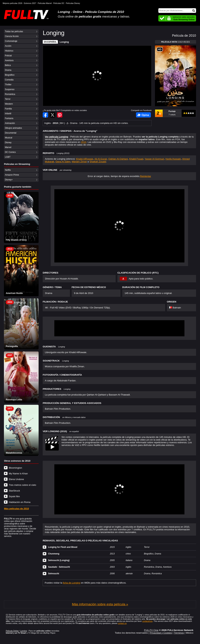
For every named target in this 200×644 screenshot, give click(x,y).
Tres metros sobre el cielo (22, 485)
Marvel (8, 147)
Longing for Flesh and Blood (63, 547)
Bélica (8, 65)
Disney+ (9, 180)
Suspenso (10, 89)
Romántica (10, 94)
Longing (64, 42)
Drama (8, 70)
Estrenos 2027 (30, 3)
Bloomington (15, 468)
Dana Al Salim (63, 162)
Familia (8, 109)
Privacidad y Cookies (161, 633)
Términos (179, 633)
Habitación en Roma (20, 502)
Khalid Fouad (136, 159)
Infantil (8, 114)
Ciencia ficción (12, 36)
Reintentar (145, 176)
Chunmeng (54, 554)
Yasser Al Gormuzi (154, 159)
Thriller (8, 85)
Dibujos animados (13, 128)
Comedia (9, 80)
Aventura (9, 60)
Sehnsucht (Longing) (59, 560)
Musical (8, 138)
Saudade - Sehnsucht (59, 567)
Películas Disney (73, 3)
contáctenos (147, 621)
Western (9, 104)
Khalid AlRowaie (85, 159)
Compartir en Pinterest (60, 115)
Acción (8, 46)
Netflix (8, 170)
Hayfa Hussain (173, 159)
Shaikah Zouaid (98, 162)
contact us (122, 623)
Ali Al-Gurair (101, 159)
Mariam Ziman (79, 162)
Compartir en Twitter (53, 115)
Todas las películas (14, 31)
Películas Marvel (45, 3)
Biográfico (10, 75)
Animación (10, 123)
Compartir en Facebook (45, 115)
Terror (8, 99)
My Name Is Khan (18, 474)
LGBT (8, 157)
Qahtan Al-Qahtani (118, 159)
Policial (8, 56)
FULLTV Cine (151, 630)
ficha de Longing (72, 583)
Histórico (9, 51)
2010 (84, 142)
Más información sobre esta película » (100, 604)
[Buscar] (177, 11)
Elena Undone (16, 479)
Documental (11, 133)
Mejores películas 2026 (13, 3)
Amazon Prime (12, 175)
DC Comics (10, 152)
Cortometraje (11, 41)
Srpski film (14, 496)
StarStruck (14, 491)
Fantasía (9, 118)
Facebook (143, 115)
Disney (8, 142)
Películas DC (59, 3)
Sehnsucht (54, 574)
